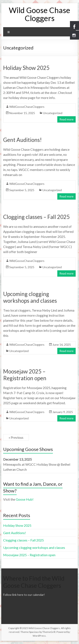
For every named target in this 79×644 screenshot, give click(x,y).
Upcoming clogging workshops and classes (30, 297)
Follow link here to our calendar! (24, 595)
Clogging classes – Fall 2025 (36, 217)
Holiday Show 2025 (26, 68)
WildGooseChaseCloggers (27, 107)
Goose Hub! (25, 499)
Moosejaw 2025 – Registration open (25, 375)
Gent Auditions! (22, 140)
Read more (66, 119)
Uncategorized (53, 113)
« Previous (16, 437)
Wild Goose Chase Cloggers (39, 14)
